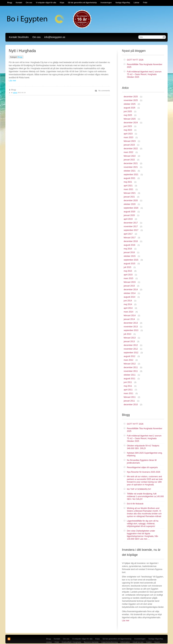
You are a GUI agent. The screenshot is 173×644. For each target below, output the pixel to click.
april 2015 (128, 275)
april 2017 (128, 234)
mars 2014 (128, 312)
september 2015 (131, 260)
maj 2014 (128, 304)
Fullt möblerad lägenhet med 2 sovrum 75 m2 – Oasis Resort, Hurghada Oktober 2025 (144, 74)
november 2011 (131, 371)
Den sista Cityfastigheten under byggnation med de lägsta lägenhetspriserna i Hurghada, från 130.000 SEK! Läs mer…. (143, 535)
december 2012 (131, 345)
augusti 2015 (129, 264)
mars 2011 (128, 393)
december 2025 (131, 97)
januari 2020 (129, 215)
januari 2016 (129, 252)
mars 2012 (128, 360)
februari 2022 (130, 156)
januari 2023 (129, 145)
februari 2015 (130, 282)
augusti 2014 (129, 297)
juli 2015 (127, 267)
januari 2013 (129, 341)
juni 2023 (128, 126)
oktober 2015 (130, 256)
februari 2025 (130, 119)
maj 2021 (128, 182)
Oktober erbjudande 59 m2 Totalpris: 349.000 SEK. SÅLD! (143, 447)
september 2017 (131, 230)
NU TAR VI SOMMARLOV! (139, 489)
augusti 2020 (129, 212)
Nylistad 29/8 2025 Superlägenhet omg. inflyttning (145, 454)
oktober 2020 (130, 204)
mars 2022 (128, 152)
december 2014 (131, 290)
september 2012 (131, 353)
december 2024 (131, 123)
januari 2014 (129, 319)
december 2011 (131, 367)
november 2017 (131, 226)
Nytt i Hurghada (22, 51)
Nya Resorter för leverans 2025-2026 (144, 472)
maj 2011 (128, 386)
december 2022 (131, 149)
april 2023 (128, 134)
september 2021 (131, 175)
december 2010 (131, 405)
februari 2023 (130, 141)
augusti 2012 (129, 356)
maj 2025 (128, 115)
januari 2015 (129, 286)
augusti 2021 (129, 178)
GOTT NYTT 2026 (135, 60)
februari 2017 (130, 238)
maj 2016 (128, 249)
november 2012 (131, 349)
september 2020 (131, 208)
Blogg (20, 57)
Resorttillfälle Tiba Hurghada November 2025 (145, 66)
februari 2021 (130, 193)
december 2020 (131, 201)
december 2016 (131, 241)
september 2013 (131, 330)
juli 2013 (127, 334)
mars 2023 (128, 137)
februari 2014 (130, 316)
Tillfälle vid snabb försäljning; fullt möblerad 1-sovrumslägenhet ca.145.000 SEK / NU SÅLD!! (145, 496)
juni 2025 (128, 111)
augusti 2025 (129, 108)
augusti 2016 (129, 245)
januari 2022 (129, 160)
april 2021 (128, 186)
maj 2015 (128, 271)
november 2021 (131, 167)
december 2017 (131, 223)
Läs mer (12, 81)
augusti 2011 (129, 379)
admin (15, 93)
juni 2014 (128, 301)
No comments (104, 91)
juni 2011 (128, 382)
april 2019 (128, 219)
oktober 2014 (130, 293)
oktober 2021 (130, 171)
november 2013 (131, 327)
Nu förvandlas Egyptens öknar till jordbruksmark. (142, 462)
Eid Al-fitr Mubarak (135, 504)
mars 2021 (128, 189)
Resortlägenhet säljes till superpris (142, 467)
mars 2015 (128, 278)
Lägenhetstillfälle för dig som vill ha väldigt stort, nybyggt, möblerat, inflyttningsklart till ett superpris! (143, 524)
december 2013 (131, 323)
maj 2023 (128, 130)
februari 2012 (130, 364)
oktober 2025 (130, 104)
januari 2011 (129, 401)
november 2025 (131, 100)
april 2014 (128, 308)
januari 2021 (129, 197)
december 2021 (131, 163)
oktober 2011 (130, 375)
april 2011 (128, 390)
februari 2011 (130, 397)
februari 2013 (130, 338)
